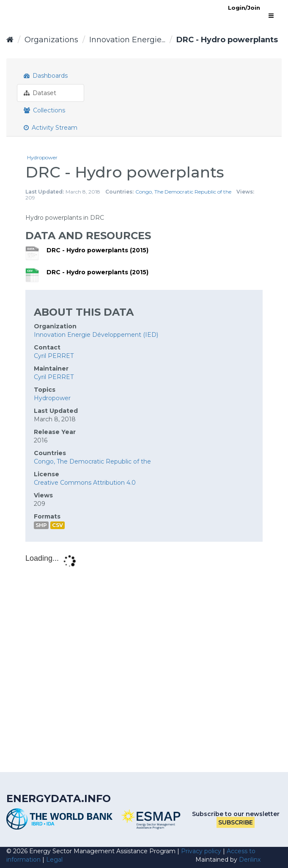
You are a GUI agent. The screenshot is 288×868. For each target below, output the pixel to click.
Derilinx (250, 860)
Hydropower (42, 157)
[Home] (10, 40)
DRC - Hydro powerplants (227, 40)
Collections (44, 110)
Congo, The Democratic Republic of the (183, 192)
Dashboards (46, 76)
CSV (58, 525)
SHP (41, 525)
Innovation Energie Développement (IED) (96, 335)
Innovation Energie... (127, 40)
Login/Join (244, 8)
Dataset (40, 93)
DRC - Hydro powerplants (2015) (97, 250)
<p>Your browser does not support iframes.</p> (144, 656)
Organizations (51, 40)
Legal (54, 860)
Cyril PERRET (54, 356)
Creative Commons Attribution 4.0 (85, 483)
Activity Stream (51, 128)
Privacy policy (201, 851)
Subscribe (236, 822)
